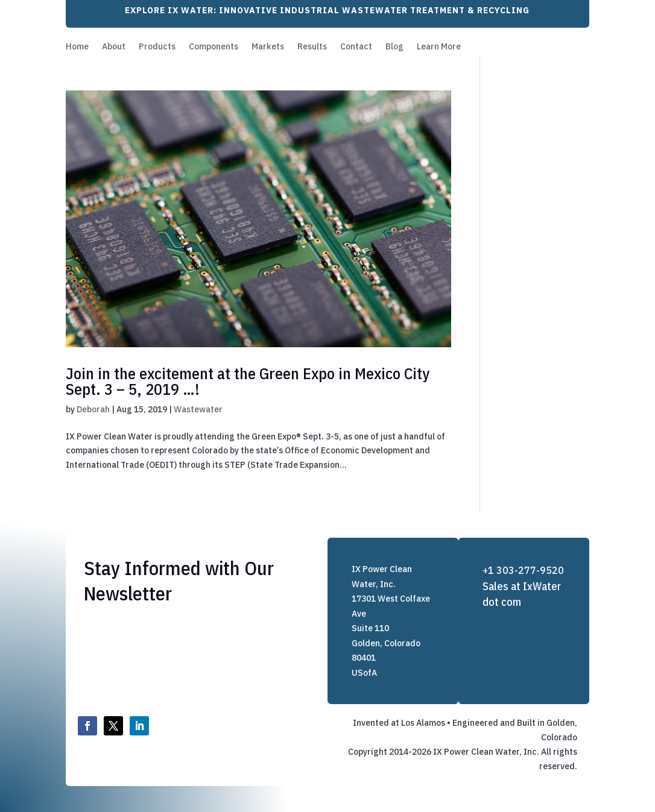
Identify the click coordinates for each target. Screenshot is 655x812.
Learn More (439, 47)
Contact (356, 47)
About (114, 47)
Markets (268, 47)
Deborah (93, 409)
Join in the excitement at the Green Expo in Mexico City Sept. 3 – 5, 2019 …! (248, 381)
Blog (394, 47)
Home (77, 47)
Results (312, 47)
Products (157, 47)
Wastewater (198, 409)
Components (214, 47)
